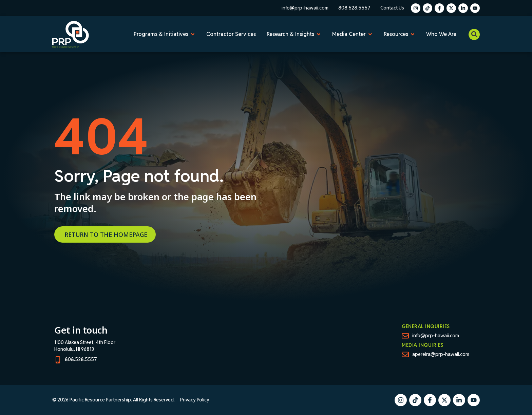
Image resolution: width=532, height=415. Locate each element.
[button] (474, 34)
